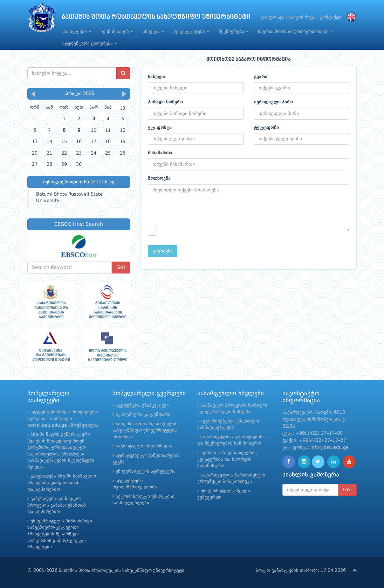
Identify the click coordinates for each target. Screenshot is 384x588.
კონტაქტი (331, 17)
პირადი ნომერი (165, 102)
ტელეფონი (266, 128)
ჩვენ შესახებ (117, 32)
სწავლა (153, 32)
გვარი (261, 77)
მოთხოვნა (159, 179)
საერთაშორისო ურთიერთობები (295, 32)
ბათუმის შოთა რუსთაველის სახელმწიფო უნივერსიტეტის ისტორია (145, 431)
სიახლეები (77, 32)
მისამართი (160, 153)
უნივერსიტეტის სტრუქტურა (146, 471)
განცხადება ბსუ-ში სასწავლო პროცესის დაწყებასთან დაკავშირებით (62, 483)
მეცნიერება (234, 32)
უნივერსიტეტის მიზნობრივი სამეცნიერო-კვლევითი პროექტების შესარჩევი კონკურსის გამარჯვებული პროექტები (60, 534)
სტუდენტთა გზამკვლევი (142, 405)
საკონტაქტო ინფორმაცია (144, 446)
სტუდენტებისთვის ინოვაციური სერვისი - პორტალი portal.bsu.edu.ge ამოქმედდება (63, 419)
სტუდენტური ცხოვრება (90, 43)
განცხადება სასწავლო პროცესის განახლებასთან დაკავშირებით (57, 505)
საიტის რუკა (302, 17)
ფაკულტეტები (191, 32)
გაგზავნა (163, 251)
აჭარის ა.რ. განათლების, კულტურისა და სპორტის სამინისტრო (227, 459)
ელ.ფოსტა (272, 17)
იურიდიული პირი (273, 102)
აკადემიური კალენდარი (143, 415)
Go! (121, 268)
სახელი (156, 77)
